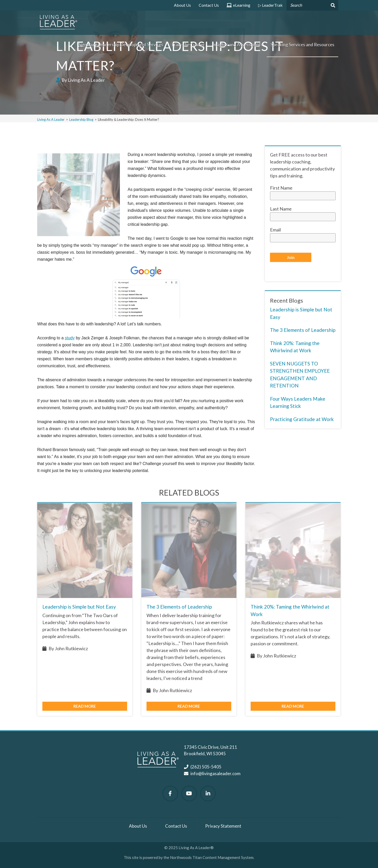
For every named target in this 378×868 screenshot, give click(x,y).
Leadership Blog (81, 119)
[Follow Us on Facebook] (170, 794)
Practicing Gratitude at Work (302, 419)
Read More (85, 706)
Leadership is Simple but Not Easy (79, 607)
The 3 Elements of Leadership (303, 330)
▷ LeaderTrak (270, 5)
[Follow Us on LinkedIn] (208, 794)
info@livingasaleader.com (215, 773)
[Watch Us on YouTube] (189, 794)
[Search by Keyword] (307, 5)
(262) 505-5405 (206, 767)
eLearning (238, 7)
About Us (182, 5)
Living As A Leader (51, 119)
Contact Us (209, 5)
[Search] (332, 5)
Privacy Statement (223, 826)
